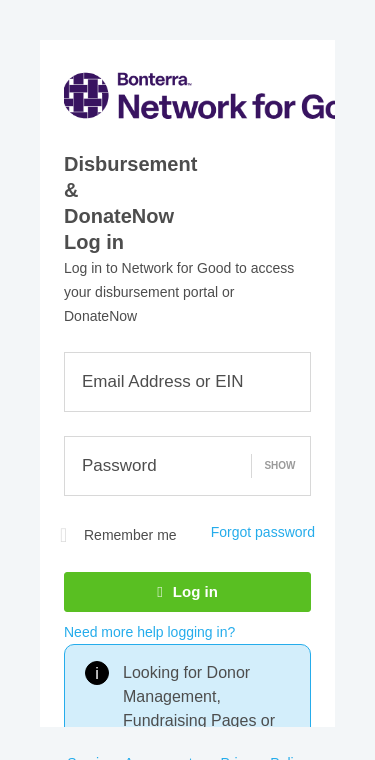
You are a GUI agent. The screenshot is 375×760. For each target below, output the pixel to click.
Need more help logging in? (149, 632)
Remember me (118, 535)
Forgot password (263, 532)
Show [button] (279, 465)
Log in (187, 591)
